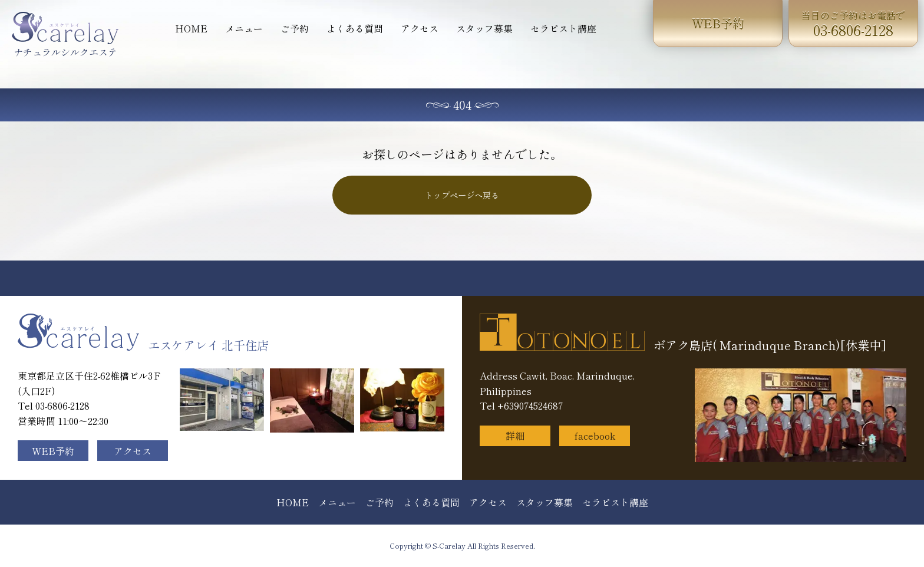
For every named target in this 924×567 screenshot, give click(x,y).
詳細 (515, 436)
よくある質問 (355, 28)
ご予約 (295, 28)
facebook (595, 436)
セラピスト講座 (563, 28)
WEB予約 (718, 23)
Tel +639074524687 (521, 406)
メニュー (244, 28)
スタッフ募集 (484, 28)
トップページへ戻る (462, 195)
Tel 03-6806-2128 (54, 406)
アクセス (420, 28)
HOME (191, 28)
